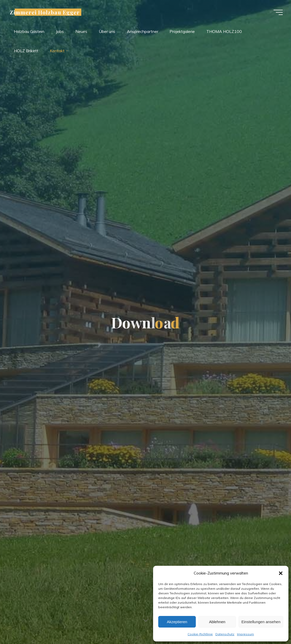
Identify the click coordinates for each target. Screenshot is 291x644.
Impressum (245, 634)
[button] (281, 573)
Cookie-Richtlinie (200, 634)
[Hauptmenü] (278, 12)
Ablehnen (217, 622)
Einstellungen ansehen (261, 622)
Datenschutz (225, 634)
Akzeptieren (177, 622)
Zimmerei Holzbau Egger (45, 12)
